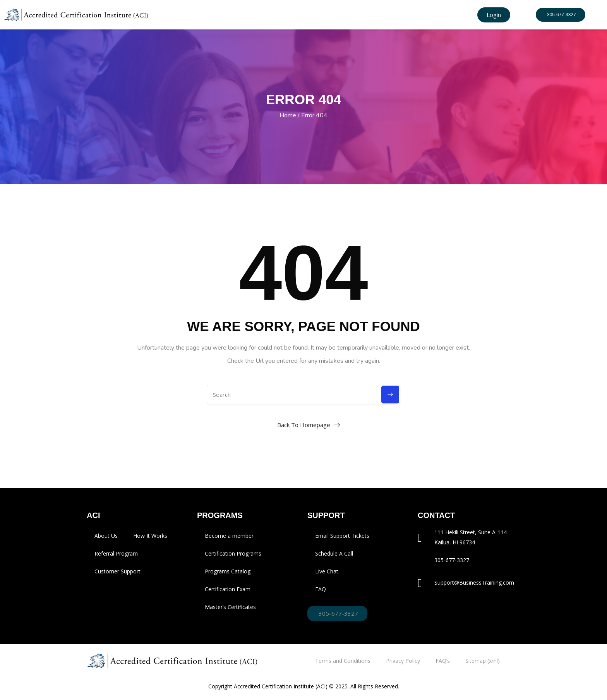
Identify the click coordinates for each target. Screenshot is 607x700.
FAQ (321, 589)
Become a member (229, 536)
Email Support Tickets (342, 536)
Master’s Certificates (230, 607)
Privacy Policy (403, 661)
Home (288, 115)
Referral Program (116, 553)
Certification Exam (228, 589)
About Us (106, 536)
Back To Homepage (304, 425)
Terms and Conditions (343, 661)
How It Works (150, 536)
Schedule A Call (334, 553)
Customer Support (117, 571)
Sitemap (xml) (483, 661)
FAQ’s (443, 661)
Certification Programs (233, 553)
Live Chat (327, 571)
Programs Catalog (228, 571)
